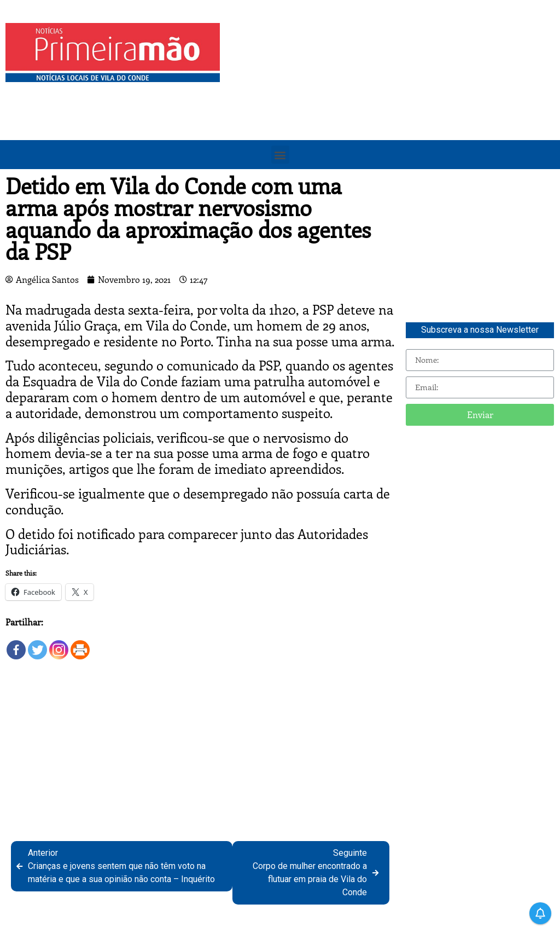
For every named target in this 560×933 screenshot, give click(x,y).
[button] (280, 155)
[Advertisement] (393, 100)
